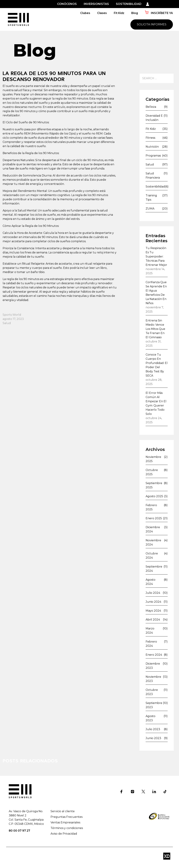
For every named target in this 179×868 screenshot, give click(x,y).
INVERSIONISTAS (96, 4)
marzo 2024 (150, 631)
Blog (135, 13)
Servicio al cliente (63, 811)
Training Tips (151, 198)
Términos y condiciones (67, 828)
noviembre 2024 (153, 542)
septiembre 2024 (154, 569)
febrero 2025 (151, 507)
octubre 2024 (152, 556)
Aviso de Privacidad (64, 834)
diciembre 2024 (153, 529)
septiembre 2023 (154, 705)
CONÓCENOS (67, 4)
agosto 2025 (154, 496)
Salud (7, 323)
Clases (102, 13)
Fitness (150, 138)
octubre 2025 (152, 472)
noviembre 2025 (153, 459)
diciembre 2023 (153, 666)
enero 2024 (154, 655)
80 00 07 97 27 (19, 831)
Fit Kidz (119, 13)
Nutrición (152, 147)
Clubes (85, 13)
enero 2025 (154, 518)
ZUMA (150, 209)
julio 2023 (153, 729)
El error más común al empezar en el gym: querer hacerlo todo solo (156, 403)
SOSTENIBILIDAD (129, 4)
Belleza (151, 107)
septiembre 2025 (154, 485)
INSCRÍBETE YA (159, 13)
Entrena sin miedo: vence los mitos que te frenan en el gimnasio (155, 329)
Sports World (12, 315)
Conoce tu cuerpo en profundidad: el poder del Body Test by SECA (157, 365)
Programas (153, 156)
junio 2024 (153, 602)
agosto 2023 (151, 718)
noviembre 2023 (153, 679)
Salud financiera (153, 176)
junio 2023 (153, 738)
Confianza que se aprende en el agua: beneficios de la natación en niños (156, 293)
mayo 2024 (153, 611)
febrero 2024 (151, 644)
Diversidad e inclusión (154, 118)
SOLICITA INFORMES (152, 24)
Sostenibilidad (155, 187)
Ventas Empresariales (65, 822)
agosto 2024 (151, 582)
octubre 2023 (152, 692)
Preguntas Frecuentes (67, 817)
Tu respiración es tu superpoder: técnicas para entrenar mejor (156, 256)
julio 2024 (153, 593)
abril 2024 (153, 620)
